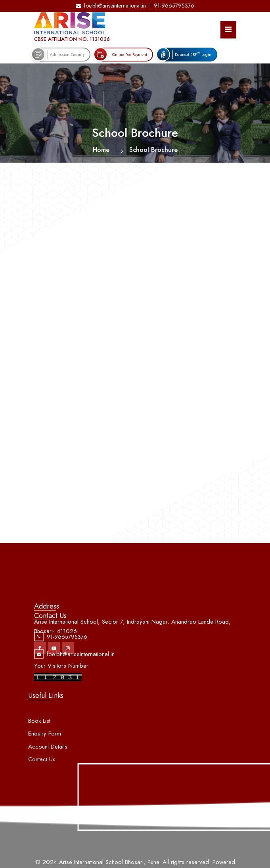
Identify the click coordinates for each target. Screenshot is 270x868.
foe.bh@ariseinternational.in (111, 6)
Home (101, 150)
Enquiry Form (45, 751)
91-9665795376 (174, 6)
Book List (39, 739)
